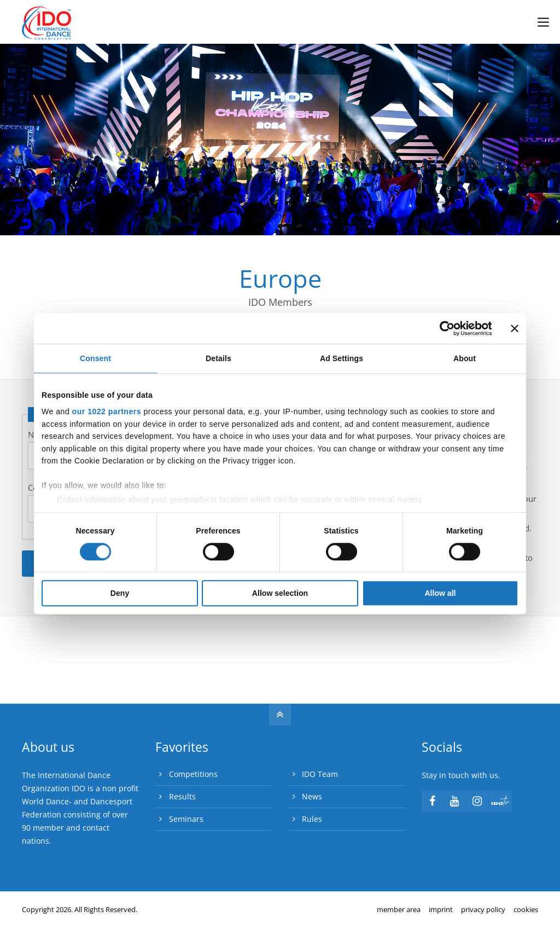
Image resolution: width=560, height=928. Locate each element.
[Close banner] (515, 328)
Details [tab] (218, 359)
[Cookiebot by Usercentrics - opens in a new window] (444, 328)
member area (399, 909)
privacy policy (483, 909)
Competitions (193, 774)
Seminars (186, 819)
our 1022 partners (107, 411)
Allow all (440, 594)
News (312, 796)
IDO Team (320, 774)
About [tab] (465, 359)
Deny (120, 594)
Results (182, 796)
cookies (526, 909)
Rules (312, 819)
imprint (441, 909)
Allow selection (280, 594)
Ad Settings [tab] (342, 359)
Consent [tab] (95, 359)
